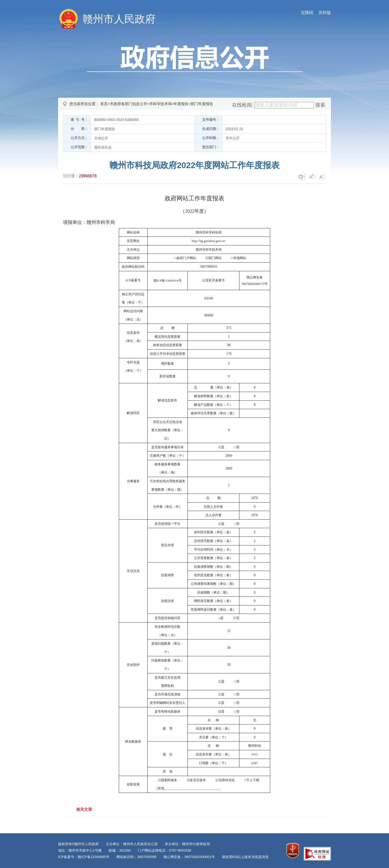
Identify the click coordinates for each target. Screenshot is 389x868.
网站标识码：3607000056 (136, 857)
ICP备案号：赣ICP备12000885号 (84, 857)
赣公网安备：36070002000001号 (189, 857)
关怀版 (325, 13)
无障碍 (307, 13)
